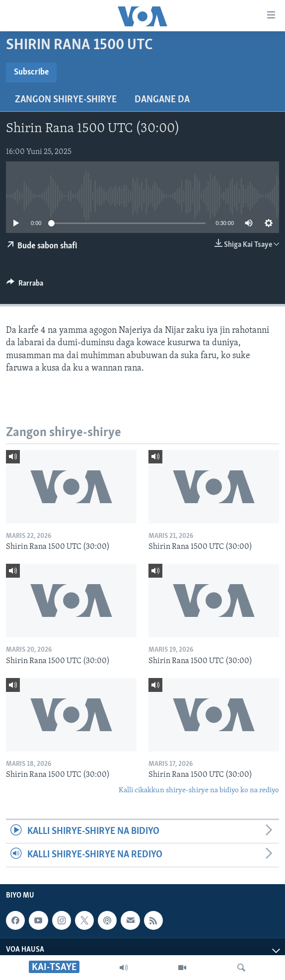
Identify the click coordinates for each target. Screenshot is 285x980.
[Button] (25, 286)
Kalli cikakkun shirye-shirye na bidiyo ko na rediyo (199, 791)
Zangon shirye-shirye (66, 100)
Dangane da (162, 100)
